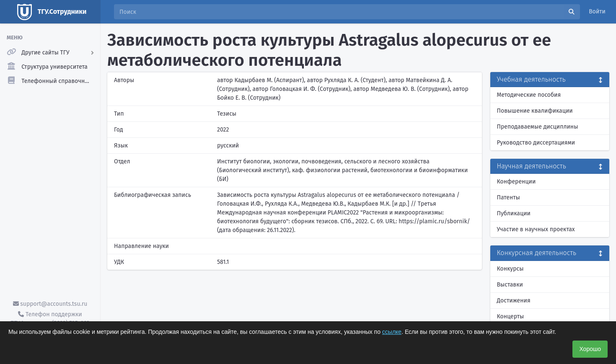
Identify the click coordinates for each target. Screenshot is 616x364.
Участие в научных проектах (536, 229)
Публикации (514, 213)
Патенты (509, 197)
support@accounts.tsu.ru (50, 304)
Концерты (511, 316)
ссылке (392, 332)
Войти (597, 12)
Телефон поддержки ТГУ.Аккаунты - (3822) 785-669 (50, 319)
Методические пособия (529, 95)
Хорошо (590, 349)
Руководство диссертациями (536, 143)
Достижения (514, 301)
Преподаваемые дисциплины (538, 127)
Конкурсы (510, 269)
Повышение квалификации (535, 111)
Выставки (510, 285)
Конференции (516, 182)
